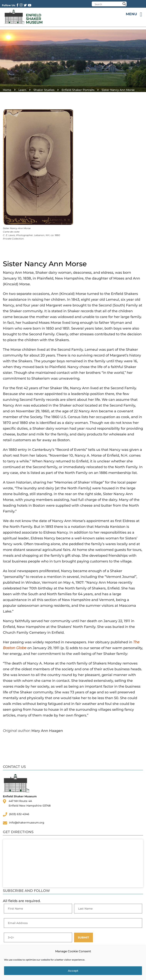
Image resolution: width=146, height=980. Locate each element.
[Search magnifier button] (124, 4)
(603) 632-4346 (19, 814)
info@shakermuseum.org (27, 823)
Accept (73, 971)
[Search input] (108, 4)
